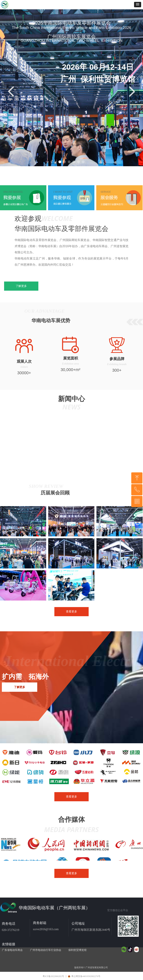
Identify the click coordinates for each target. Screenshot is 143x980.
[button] (138, 5)
